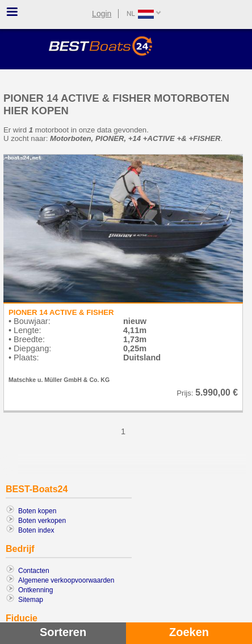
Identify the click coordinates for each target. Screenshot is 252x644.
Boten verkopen (42, 521)
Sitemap (31, 600)
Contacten (34, 571)
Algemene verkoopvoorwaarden (66, 580)
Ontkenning (35, 590)
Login (102, 14)
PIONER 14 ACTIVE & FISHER (61, 312)
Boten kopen (37, 511)
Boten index (36, 530)
